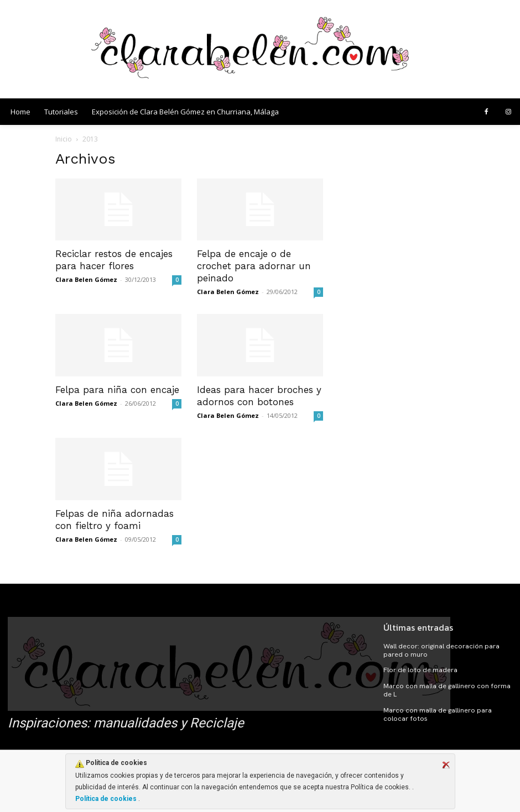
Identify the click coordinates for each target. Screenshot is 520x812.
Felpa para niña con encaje (117, 390)
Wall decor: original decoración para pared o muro (440, 650)
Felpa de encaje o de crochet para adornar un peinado (254, 266)
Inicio (64, 139)
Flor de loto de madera (419, 669)
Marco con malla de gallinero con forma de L (445, 689)
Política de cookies (107, 799)
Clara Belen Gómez (86, 279)
